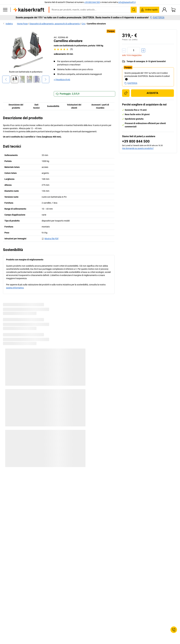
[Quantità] (134, 50)
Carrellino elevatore (96, 24)
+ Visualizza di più (62, 80)
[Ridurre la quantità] (124, 50)
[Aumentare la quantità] (143, 50)
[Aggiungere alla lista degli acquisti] (126, 93)
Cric (83, 24)
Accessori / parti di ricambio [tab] (100, 106)
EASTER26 (157, 18)
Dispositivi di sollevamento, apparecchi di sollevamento (55, 24)
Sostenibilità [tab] (53, 106)
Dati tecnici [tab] (36, 106)
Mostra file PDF (50, 239)
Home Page (22, 24)
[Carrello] (173, 10)
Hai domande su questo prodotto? (138, 148)
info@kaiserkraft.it (127, 2)
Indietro (8, 24)
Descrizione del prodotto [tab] (16, 106)
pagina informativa (15, 288)
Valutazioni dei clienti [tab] (74, 106)
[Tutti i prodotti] (5, 10)
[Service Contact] (174, 630)
